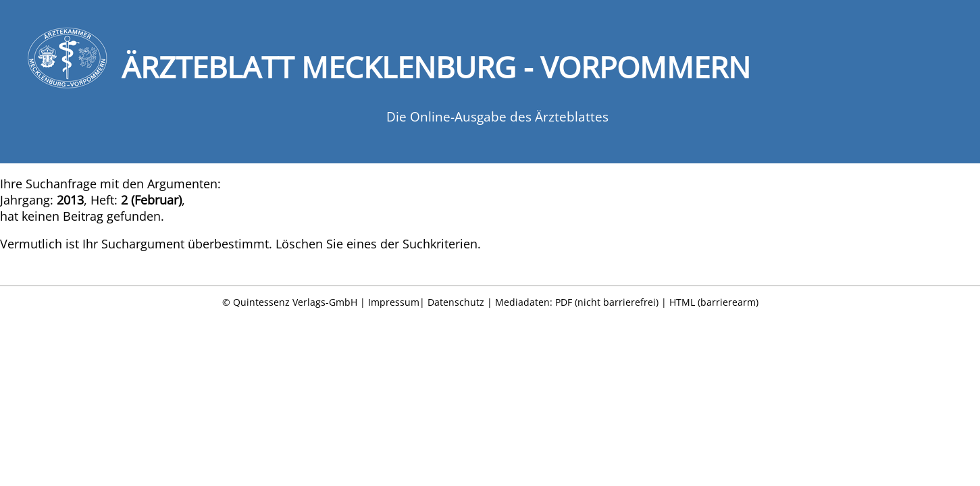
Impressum (394, 302)
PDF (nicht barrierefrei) (607, 302)
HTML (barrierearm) (714, 302)
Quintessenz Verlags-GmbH (295, 302)
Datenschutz (456, 302)
